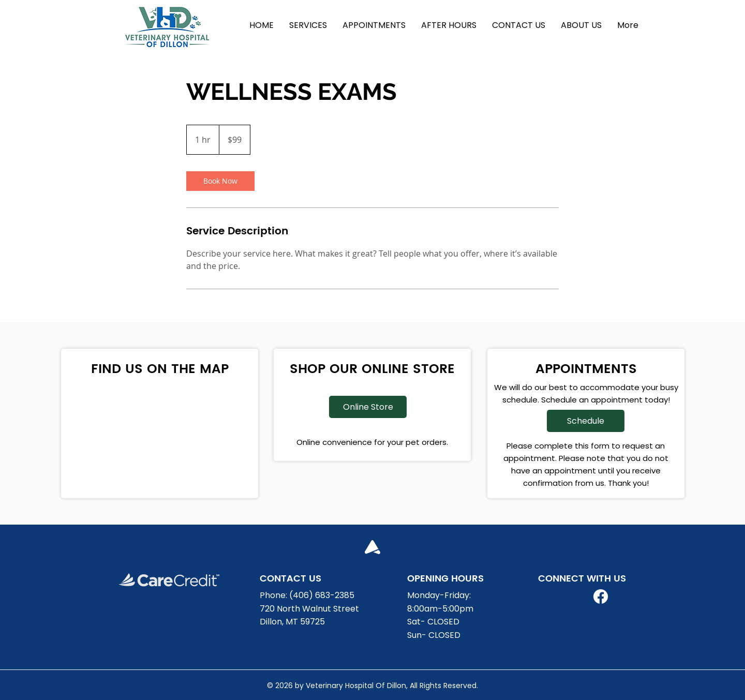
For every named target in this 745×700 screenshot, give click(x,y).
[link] (220, 181)
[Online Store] (368, 407)
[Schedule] (586, 421)
